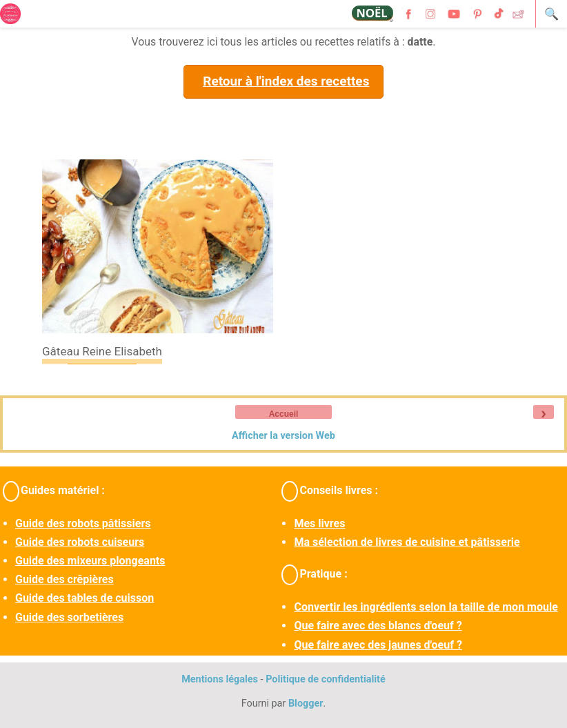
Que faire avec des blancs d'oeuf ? (378, 626)
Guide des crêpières (64, 579)
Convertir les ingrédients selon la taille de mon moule (426, 607)
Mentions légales (220, 679)
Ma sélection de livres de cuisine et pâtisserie (407, 542)
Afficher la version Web (283, 436)
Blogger (306, 704)
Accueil (284, 414)
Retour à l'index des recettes (286, 81)
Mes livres (319, 523)
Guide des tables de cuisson (84, 598)
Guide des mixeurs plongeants (90, 561)
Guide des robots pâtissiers (83, 523)
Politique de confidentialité (326, 679)
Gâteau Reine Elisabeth (102, 351)
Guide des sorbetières (69, 617)
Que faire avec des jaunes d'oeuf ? (378, 645)
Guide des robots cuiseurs (80, 542)
